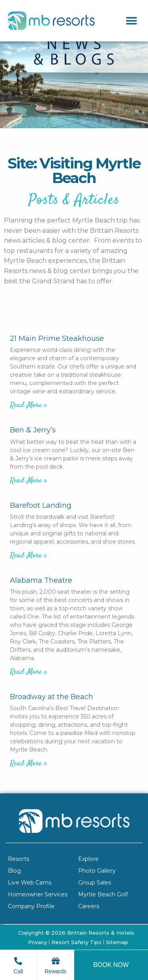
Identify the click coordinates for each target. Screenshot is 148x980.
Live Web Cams (30, 883)
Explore (88, 859)
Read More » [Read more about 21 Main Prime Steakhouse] (28, 405)
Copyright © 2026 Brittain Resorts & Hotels (76, 933)
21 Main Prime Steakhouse (57, 339)
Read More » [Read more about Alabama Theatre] (28, 672)
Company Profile (31, 906)
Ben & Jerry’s (33, 430)
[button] (131, 21)
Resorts (19, 859)
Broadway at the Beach (52, 697)
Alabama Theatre (41, 580)
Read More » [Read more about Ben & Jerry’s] (28, 481)
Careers (89, 906)
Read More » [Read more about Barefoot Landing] (28, 556)
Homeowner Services (38, 894)
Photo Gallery (97, 871)
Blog (14, 871)
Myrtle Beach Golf (103, 894)
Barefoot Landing (41, 505)
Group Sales (95, 883)
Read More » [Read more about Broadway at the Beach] (28, 764)
